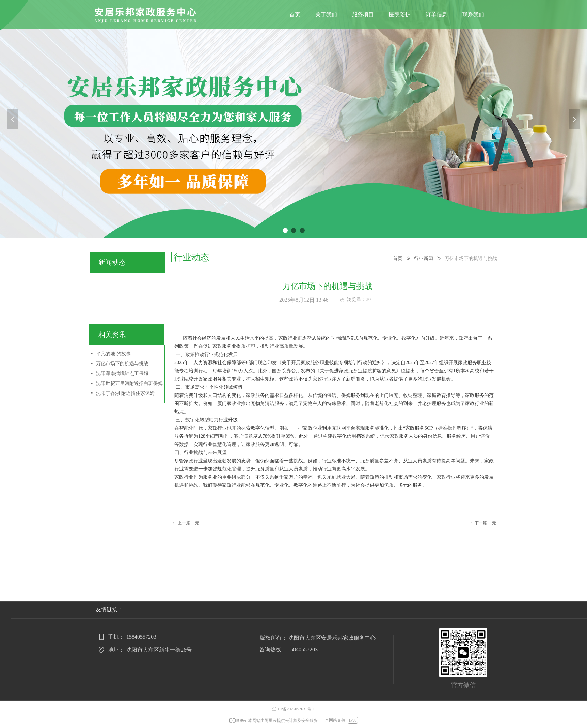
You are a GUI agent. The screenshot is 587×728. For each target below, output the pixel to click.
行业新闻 (424, 258)
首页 (398, 258)
